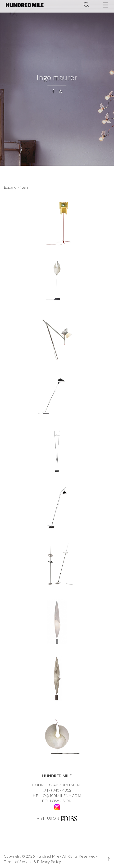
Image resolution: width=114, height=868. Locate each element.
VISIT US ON (48, 818)
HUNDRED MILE (57, 776)
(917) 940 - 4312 (57, 790)
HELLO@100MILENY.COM (57, 795)
